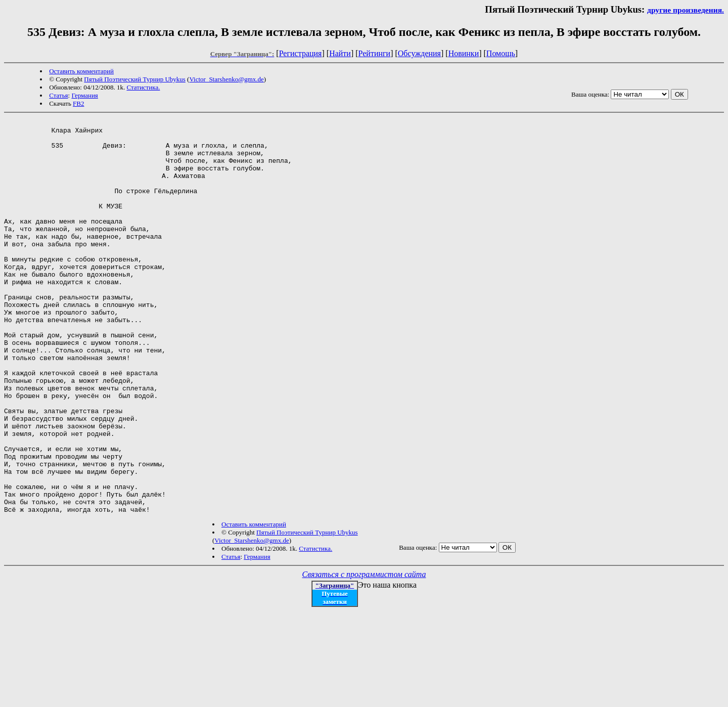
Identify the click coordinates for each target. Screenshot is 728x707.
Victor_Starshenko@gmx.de (226, 79)
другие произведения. (686, 10)
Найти (340, 53)
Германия (84, 95)
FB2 (78, 103)
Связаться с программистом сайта (364, 653)
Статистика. (143, 87)
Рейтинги (375, 53)
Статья (58, 95)
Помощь (501, 53)
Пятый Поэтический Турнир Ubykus (135, 79)
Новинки (464, 53)
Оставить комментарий (81, 71)
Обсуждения (419, 53)
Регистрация (301, 53)
